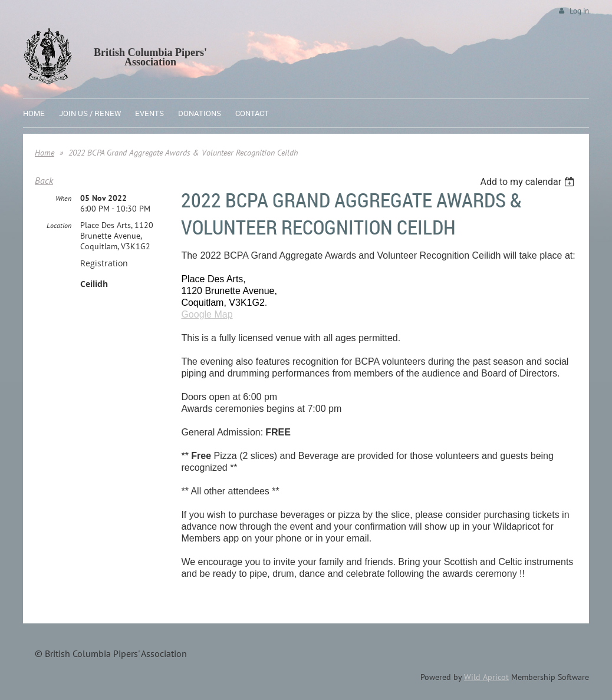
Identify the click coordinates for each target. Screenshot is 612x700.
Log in (579, 11)
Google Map (207, 314)
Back (44, 180)
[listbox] (529, 182)
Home (45, 153)
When (63, 198)
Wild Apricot (486, 677)
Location (59, 225)
